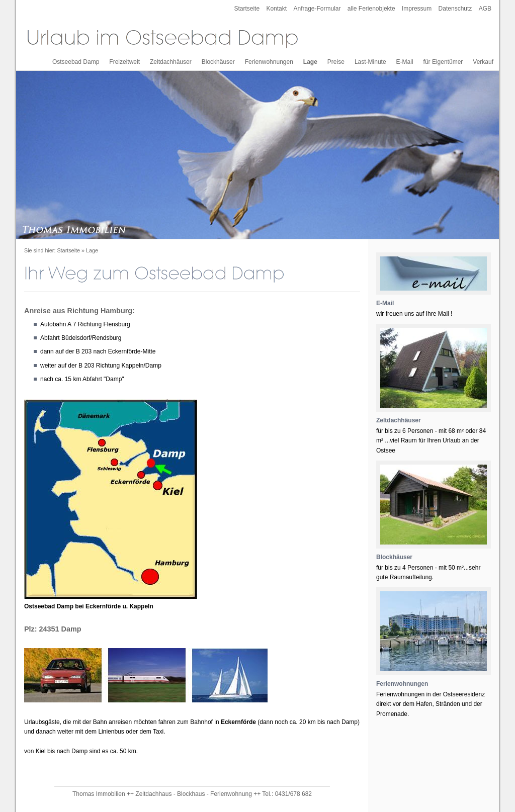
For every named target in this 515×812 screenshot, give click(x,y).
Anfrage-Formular (317, 9)
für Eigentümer (443, 62)
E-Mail (405, 62)
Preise (336, 62)
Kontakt (276, 9)
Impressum (417, 9)
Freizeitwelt (124, 62)
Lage (310, 62)
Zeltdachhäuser (171, 62)
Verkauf (483, 62)
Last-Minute (370, 62)
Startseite (247, 9)
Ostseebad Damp (76, 62)
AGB (485, 9)
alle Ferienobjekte (371, 9)
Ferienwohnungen (269, 62)
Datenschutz (455, 9)
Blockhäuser (218, 62)
